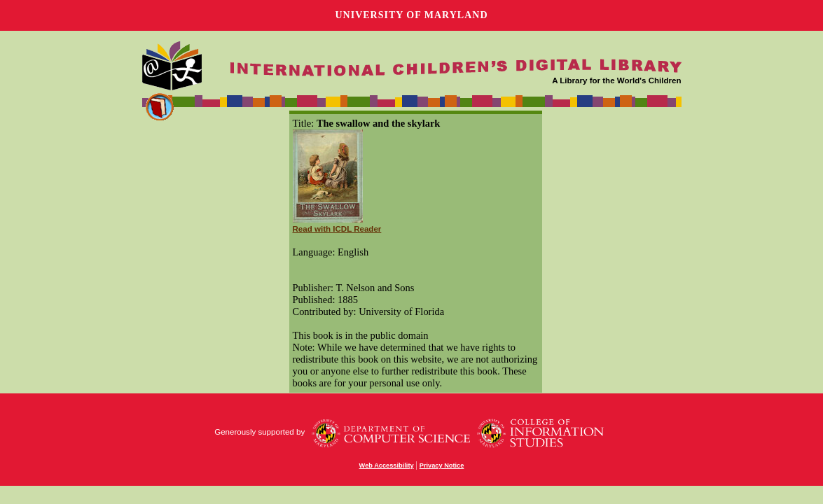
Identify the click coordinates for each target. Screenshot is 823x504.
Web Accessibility (387, 465)
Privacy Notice (442, 465)
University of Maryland (411, 15)
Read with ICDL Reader (337, 229)
